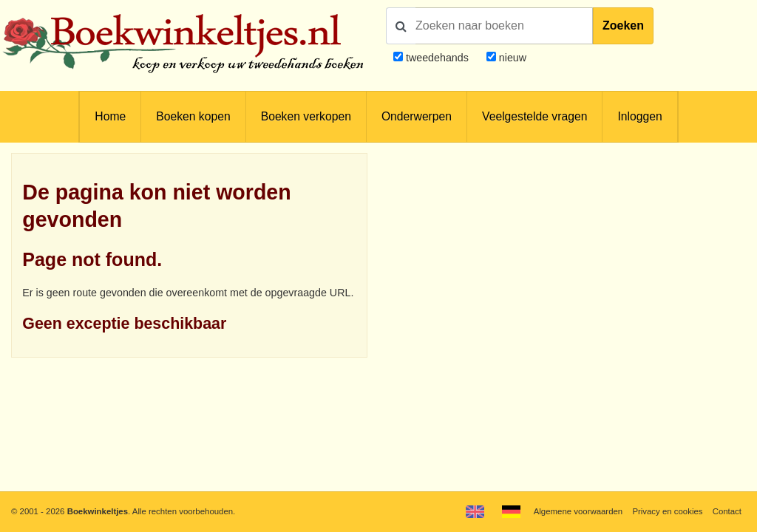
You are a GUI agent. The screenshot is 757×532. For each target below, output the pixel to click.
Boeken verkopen (306, 116)
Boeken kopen (193, 116)
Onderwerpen (417, 116)
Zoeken (623, 25)
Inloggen (639, 116)
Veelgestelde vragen (534, 116)
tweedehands (437, 58)
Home (110, 116)
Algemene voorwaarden (578, 511)
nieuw (511, 58)
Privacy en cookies (667, 511)
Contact (727, 511)
